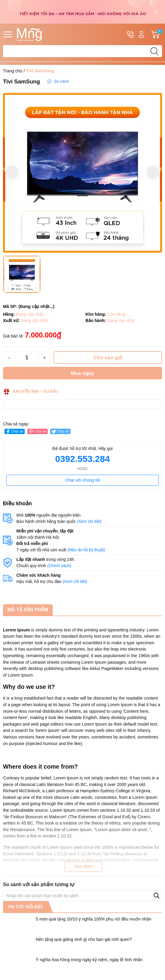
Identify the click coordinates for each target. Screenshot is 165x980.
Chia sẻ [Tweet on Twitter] (60, 432)
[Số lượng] (27, 358)
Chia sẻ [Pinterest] (37, 432)
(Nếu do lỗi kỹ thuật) (86, 550)
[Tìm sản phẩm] (82, 51)
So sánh (61, 81)
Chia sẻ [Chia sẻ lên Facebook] (14, 432)
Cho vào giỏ (108, 358)
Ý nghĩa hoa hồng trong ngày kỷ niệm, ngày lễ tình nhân (89, 960)
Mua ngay (82, 373)
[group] (82, 173)
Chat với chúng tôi (82, 480)
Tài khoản (141, 35)
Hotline (130, 35)
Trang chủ (13, 71)
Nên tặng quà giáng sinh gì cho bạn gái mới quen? (84, 939)
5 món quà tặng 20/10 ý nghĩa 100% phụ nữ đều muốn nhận (94, 919)
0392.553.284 (82, 459)
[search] (154, 51)
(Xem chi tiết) (89, 521)
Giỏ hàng (157, 34)
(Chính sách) (59, 566)
